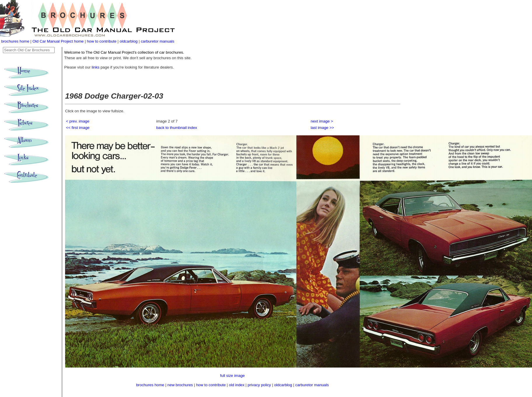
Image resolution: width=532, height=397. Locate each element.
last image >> (322, 128)
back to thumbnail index (177, 128)
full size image (232, 376)
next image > (322, 121)
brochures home (15, 41)
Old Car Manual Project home (59, 41)
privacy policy (260, 385)
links (96, 67)
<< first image (78, 128)
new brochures (180, 385)
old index (237, 385)
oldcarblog (129, 41)
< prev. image (78, 121)
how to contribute (102, 41)
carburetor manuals (157, 41)
